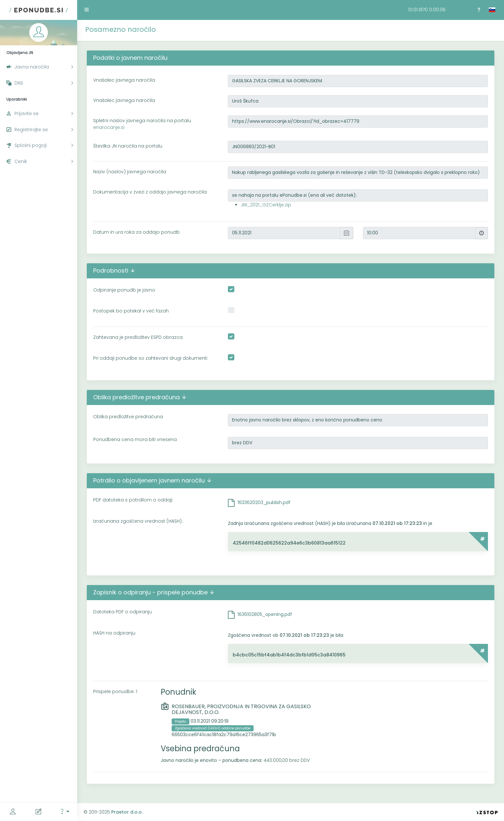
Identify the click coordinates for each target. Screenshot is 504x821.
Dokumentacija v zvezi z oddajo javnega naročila (150, 192)
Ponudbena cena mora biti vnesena (135, 439)
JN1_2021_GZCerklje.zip (266, 205)
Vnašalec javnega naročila (124, 80)
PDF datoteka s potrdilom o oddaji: (133, 500)
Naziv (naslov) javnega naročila (130, 172)
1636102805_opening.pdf (265, 614)
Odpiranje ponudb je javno (124, 290)
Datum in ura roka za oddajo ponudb (136, 232)
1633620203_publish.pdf (264, 502)
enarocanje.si (109, 127)
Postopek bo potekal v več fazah (131, 311)
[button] (64, 812)
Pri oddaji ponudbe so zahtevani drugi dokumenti (150, 358)
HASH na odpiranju (114, 633)
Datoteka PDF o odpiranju (122, 612)
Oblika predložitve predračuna (128, 417)
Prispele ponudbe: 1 (115, 691)
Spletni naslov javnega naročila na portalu (142, 124)
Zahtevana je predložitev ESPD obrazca (138, 337)
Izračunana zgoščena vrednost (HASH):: (138, 521)
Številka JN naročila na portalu (128, 146)
